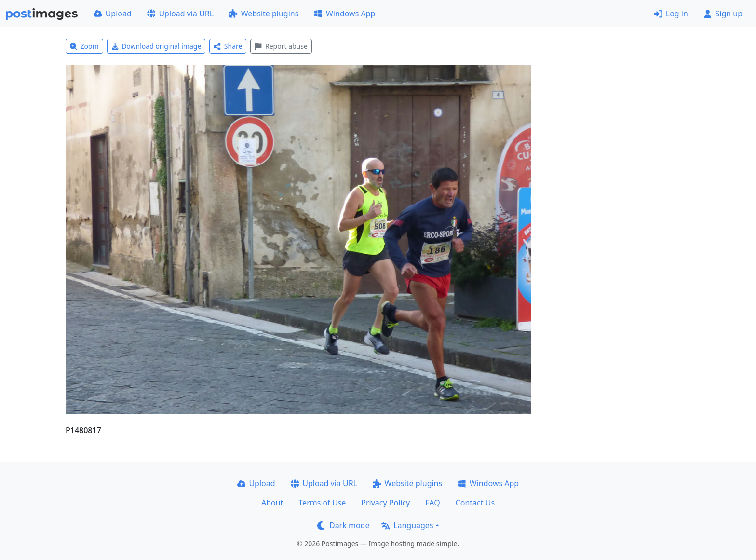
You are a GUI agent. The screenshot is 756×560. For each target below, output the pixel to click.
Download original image (156, 46)
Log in (671, 14)
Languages (407, 525)
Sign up (723, 14)
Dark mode (343, 525)
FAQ (432, 503)
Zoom (84, 46)
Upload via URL (180, 14)
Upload (113, 14)
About (272, 503)
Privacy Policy (385, 503)
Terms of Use (322, 503)
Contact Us (475, 503)
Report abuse (281, 46)
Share (228, 46)
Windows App (344, 14)
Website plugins (264, 14)
